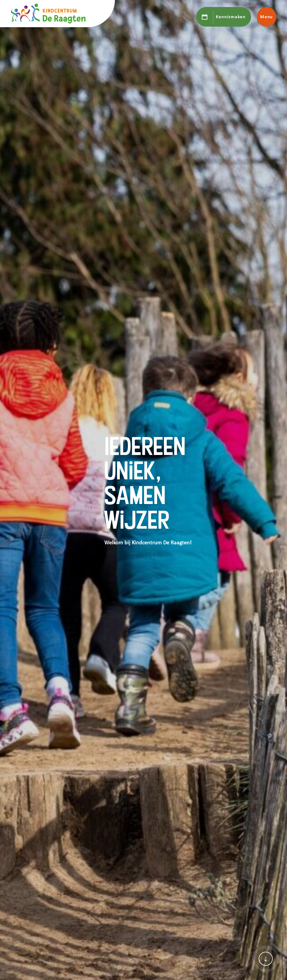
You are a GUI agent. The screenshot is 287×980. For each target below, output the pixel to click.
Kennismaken (231, 17)
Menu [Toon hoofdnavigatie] (266, 17)
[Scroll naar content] (266, 959)
